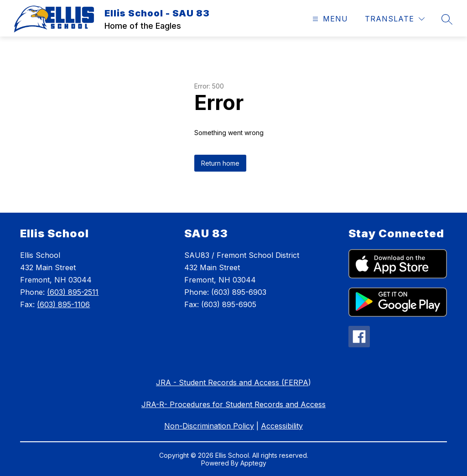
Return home (220, 163)
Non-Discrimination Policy (209, 426)
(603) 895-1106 (63, 304)
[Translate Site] (395, 19)
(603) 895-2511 (73, 292)
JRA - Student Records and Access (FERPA (232, 382)
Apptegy (253, 463)
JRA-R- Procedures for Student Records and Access (233, 404)
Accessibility (282, 426)
